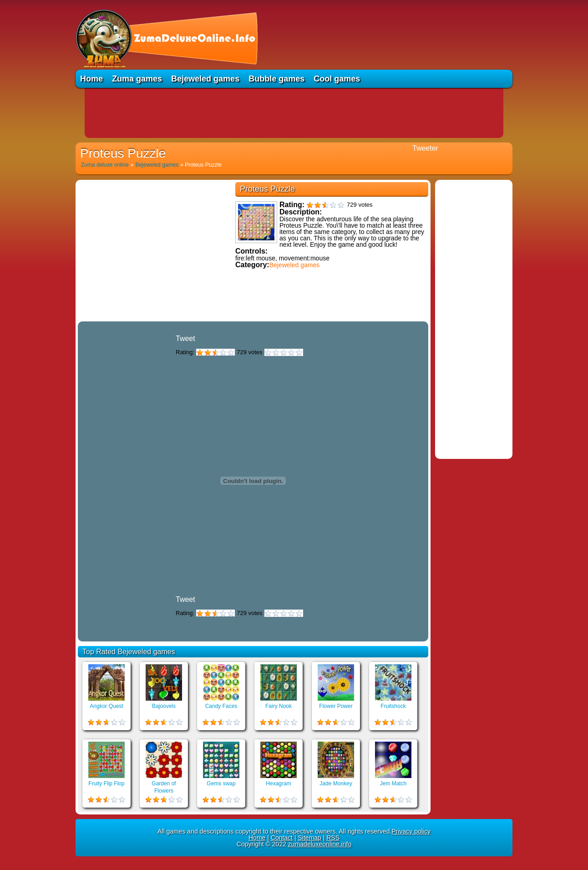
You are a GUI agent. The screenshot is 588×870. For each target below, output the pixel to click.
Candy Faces (221, 706)
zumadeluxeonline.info (320, 844)
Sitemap (309, 838)
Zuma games (137, 79)
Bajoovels (164, 706)
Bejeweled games (205, 79)
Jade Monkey (336, 784)
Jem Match (393, 784)
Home (91, 79)
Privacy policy (411, 831)
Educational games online (253, 318)
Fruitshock (393, 706)
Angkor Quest (106, 706)
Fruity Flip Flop (106, 784)
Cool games (337, 79)
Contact (282, 838)
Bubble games (276, 79)
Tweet (185, 338)
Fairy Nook (279, 706)
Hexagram (278, 784)
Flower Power (336, 706)
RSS (333, 838)
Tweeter (425, 148)
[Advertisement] (294, 113)
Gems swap (221, 784)
